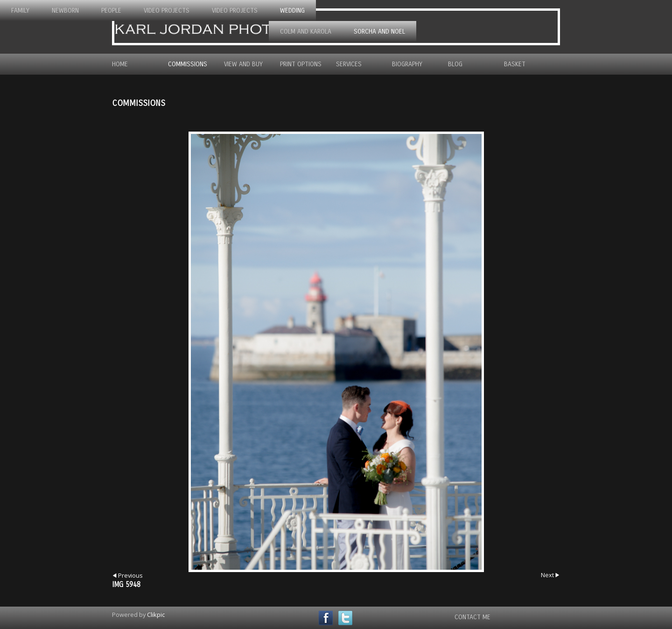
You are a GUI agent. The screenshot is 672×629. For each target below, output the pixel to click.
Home (120, 64)
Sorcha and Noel (379, 31)
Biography (407, 64)
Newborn (65, 10)
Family (20, 10)
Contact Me (472, 617)
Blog (455, 64)
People (111, 10)
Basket (515, 64)
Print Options (301, 64)
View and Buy (243, 64)
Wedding (292, 10)
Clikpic (156, 615)
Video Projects (167, 10)
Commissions (188, 64)
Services (349, 64)
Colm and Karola (306, 31)
